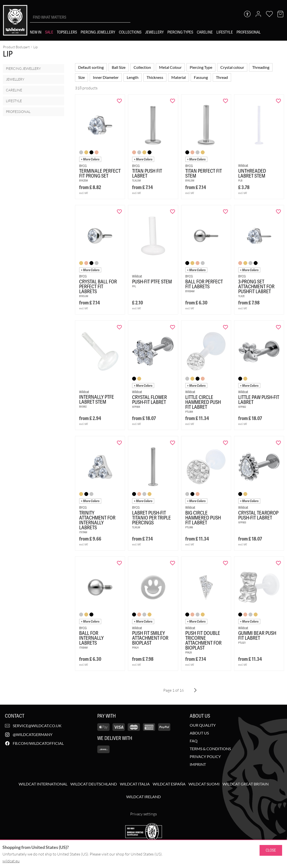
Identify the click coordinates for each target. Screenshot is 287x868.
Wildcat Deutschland (94, 784)
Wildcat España (169, 784)
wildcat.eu (11, 861)
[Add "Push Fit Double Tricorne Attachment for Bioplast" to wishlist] (225, 563)
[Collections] (130, 32)
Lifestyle (14, 101)
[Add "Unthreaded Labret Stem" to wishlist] (278, 101)
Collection (142, 67)
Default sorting (91, 67)
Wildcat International (43, 784)
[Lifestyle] (225, 32)
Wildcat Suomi (204, 784)
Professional (18, 112)
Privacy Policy (205, 757)
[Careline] (205, 32)
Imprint (198, 764)
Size (81, 77)
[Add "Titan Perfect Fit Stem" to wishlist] (225, 101)
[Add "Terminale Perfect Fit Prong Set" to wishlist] (119, 101)
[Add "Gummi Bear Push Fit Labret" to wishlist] (278, 563)
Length (133, 77)
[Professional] (249, 32)
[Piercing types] (180, 32)
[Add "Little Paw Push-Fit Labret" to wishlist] (278, 327)
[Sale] (49, 32)
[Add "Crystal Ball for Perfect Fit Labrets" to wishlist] (119, 212)
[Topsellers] (67, 32)
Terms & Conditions (210, 749)
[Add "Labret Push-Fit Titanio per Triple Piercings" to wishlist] (173, 443)
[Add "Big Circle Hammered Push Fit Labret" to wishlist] (225, 443)
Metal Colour (170, 67)
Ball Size (119, 67)
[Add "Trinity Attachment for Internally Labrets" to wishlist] (119, 443)
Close (271, 850)
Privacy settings (143, 814)
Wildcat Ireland (143, 797)
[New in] (36, 32)
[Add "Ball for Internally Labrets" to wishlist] (119, 563)
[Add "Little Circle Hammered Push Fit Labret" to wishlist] (225, 327)
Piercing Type (201, 67)
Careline (14, 90)
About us (199, 733)
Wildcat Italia (135, 784)
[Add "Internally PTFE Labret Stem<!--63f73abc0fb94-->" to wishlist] (119, 327)
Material (179, 77)
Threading (261, 67)
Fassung (201, 77)
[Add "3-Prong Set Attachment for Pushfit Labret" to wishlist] (278, 212)
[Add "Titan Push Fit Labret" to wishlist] (173, 101)
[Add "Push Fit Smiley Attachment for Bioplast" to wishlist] (173, 563)
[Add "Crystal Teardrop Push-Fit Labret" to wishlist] (278, 443)
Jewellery (15, 79)
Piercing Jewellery (23, 68)
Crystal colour (232, 67)
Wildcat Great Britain (246, 784)
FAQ (194, 741)
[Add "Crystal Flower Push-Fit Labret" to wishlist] (173, 327)
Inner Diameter (106, 77)
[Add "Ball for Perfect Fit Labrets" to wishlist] (225, 212)
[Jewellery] (154, 32)
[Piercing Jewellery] (98, 32)
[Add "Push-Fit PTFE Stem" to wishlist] (173, 212)
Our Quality (203, 725)
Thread (222, 77)
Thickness (155, 77)
